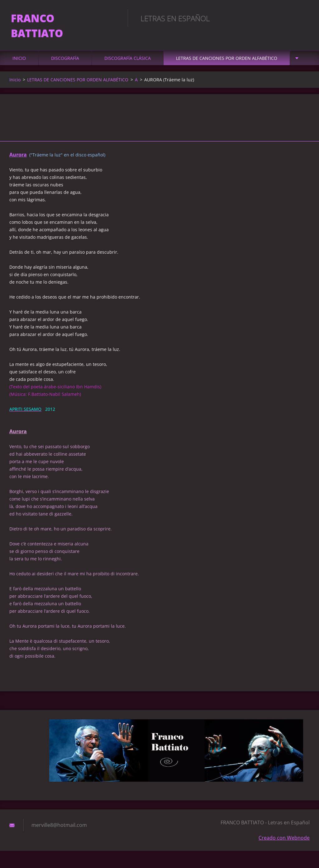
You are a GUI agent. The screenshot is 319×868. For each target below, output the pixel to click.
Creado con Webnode (284, 827)
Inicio (19, 47)
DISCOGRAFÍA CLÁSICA (128, 47)
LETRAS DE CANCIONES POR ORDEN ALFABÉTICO (227, 47)
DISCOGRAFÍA (65, 47)
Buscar (303, 18)
